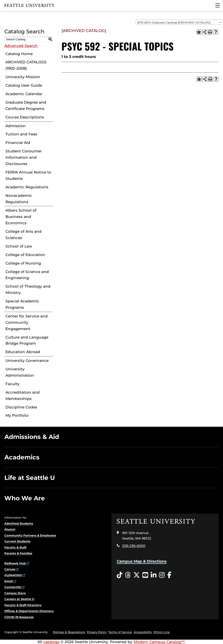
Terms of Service (120, 632)
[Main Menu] (218, 5)
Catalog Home (19, 54)
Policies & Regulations (69, 632)
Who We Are (25, 498)
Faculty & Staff (15, 547)
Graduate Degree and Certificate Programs (26, 105)
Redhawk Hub (15, 563)
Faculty (13, 384)
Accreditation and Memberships (23, 395)
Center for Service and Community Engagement (27, 322)
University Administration (20, 372)
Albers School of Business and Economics (21, 217)
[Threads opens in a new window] (128, 575)
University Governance (27, 361)
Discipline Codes (21, 407)
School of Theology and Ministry (28, 289)
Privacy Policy (97, 632)
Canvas (10, 569)
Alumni (10, 529)
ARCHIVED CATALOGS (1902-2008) (26, 65)
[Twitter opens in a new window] (137, 575)
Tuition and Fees (21, 134)
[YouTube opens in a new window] (145, 575)
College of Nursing (23, 263)
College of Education (25, 255)
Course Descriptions (25, 117)
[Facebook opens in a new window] (169, 575)
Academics (22, 457)
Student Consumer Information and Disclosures (24, 157)
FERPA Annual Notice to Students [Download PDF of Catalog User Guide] (28, 175)
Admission (16, 126)
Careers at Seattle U (19, 599)
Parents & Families (18, 553)
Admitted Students (19, 523)
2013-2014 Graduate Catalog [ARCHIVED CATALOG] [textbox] (174, 22)
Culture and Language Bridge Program (27, 340)
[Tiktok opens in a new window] (120, 575)
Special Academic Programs (22, 304)
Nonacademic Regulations (19, 199)
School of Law (19, 246)
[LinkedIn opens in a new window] (154, 575)
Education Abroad (23, 352)
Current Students (17, 541)
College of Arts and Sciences (24, 235)
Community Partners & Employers (30, 535)
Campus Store (15, 593)
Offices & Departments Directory (29, 611)
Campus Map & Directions (142, 561)
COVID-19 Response (19, 617)
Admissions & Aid (32, 437)
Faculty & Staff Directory (23, 605)
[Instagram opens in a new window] (162, 575)
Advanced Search (21, 46)
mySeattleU (13, 575)
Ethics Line (162, 632)
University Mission (23, 77)
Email (9, 581)
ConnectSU (13, 587)
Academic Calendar (24, 94)
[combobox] (179, 22)
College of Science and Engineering (27, 275)
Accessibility (143, 632)
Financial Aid (18, 143)
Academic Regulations (27, 187)
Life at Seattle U (30, 478)
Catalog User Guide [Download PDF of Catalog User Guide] (24, 85)
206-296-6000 (134, 546)
